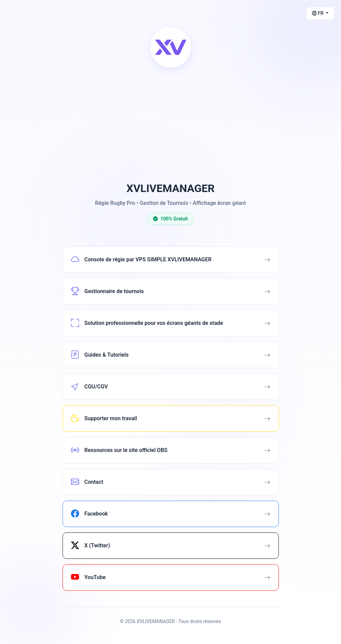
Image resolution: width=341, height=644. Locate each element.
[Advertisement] (171, 126)
